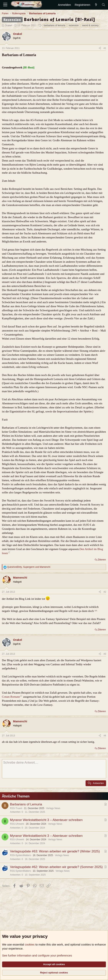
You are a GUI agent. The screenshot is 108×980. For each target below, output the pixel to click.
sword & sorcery (90, 25)
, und (29, 567)
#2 (105, 592)
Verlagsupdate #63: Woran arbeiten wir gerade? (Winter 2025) (55, 851)
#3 (105, 654)
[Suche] (103, 5)
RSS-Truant (16, 808)
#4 (105, 736)
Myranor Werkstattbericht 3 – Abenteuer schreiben (46, 820)
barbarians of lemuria (55, 25)
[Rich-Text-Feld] (54, 769)
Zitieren (102, 560)
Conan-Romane (11, 697)
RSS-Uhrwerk (17, 824)
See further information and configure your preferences (37, 955)
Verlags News (53, 808)
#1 (105, 48)
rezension (74, 25)
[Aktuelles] (96, 5)
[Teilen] (100, 48)
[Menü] (5, 5)
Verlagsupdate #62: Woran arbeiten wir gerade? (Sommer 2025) (56, 867)
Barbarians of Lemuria (26, 804)
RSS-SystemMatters (20, 855)
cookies (30, 944)
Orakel (8, 25)
